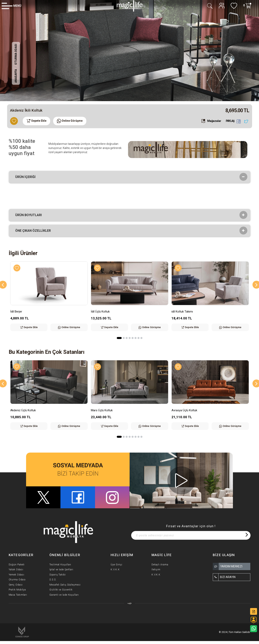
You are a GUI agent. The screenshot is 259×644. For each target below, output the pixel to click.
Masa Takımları (18, 595)
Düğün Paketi (17, 565)
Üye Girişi (116, 565)
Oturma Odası (16, 54)
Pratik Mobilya (17, 590)
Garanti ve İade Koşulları (64, 595)
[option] (129, 51)
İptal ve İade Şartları (61, 570)
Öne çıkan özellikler (34, 231)
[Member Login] (11, 6)
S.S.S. (53, 580)
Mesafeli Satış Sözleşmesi (65, 585)
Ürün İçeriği (27, 177)
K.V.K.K (115, 570)
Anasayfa (16, 76)
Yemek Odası (16, 575)
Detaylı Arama (160, 565)
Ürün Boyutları (30, 215)
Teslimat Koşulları (60, 565)
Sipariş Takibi (58, 575)
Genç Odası (16, 585)
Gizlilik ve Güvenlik (61, 590)
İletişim (156, 570)
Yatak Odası (16, 570)
